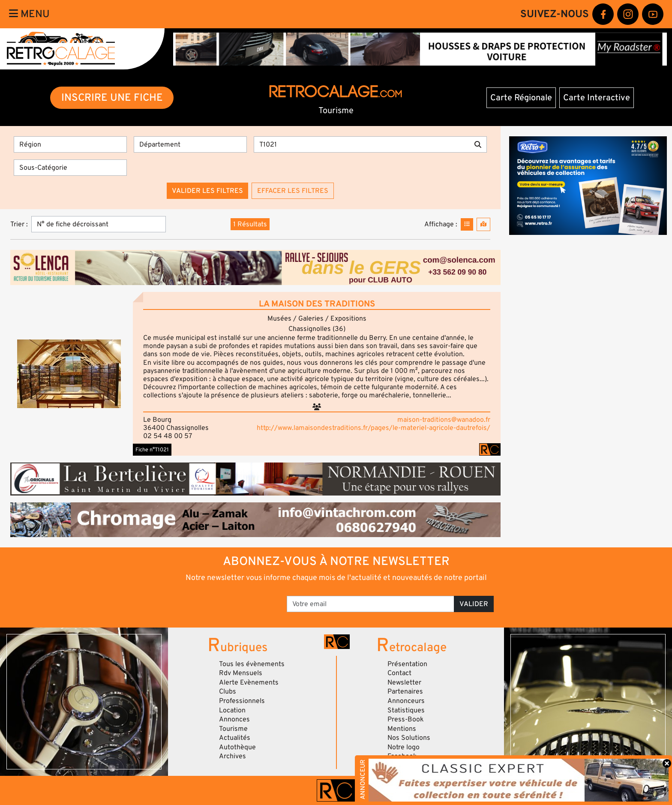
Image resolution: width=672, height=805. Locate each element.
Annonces (234, 719)
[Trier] (99, 224)
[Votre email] (370, 604)
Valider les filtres (207, 191)
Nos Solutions (409, 738)
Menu (29, 14)
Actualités (235, 738)
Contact (399, 673)
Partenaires (405, 691)
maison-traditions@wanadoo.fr (444, 420)
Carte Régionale (521, 98)
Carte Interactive (597, 98)
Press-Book (406, 719)
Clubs (228, 691)
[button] (69, 374)
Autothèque (237, 747)
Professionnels (242, 701)
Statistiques (406, 710)
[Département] (190, 144)
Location (232, 710)
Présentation (407, 664)
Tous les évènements (252, 664)
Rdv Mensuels (241, 673)
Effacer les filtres (293, 191)
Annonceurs (406, 701)
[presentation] (216, 601)
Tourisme (233, 729)
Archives (232, 756)
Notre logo (403, 747)
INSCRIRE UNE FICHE (112, 98)
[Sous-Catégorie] (70, 168)
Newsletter (404, 682)
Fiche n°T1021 (152, 450)
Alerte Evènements (249, 682)
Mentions (402, 729)
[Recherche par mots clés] (361, 144)
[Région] (70, 144)
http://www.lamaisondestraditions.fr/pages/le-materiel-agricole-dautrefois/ (373, 428)
